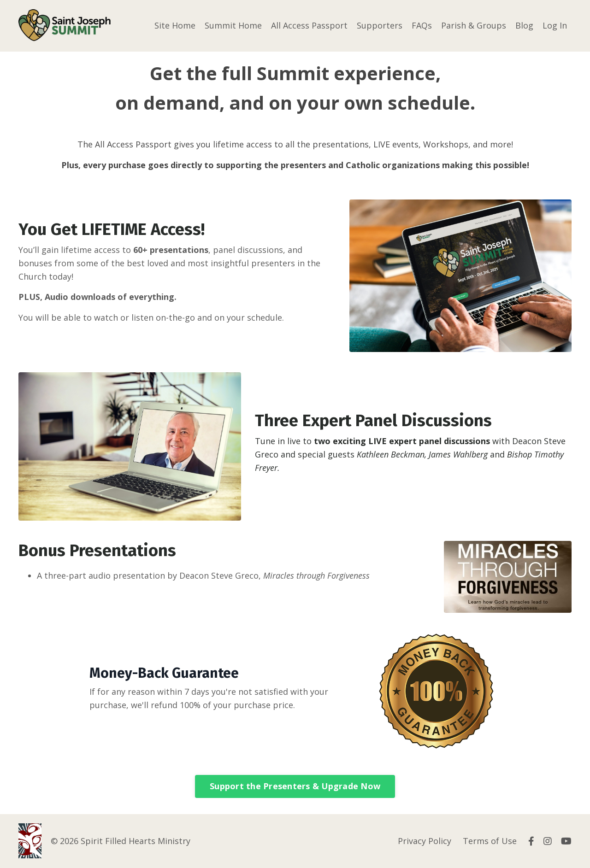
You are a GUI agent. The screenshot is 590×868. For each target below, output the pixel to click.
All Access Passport (309, 25)
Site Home (175, 25)
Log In (555, 25)
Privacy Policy (425, 841)
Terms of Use (490, 841)
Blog (524, 25)
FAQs (422, 25)
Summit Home (233, 25)
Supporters (380, 25)
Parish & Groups (474, 25)
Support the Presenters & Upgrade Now (295, 786)
